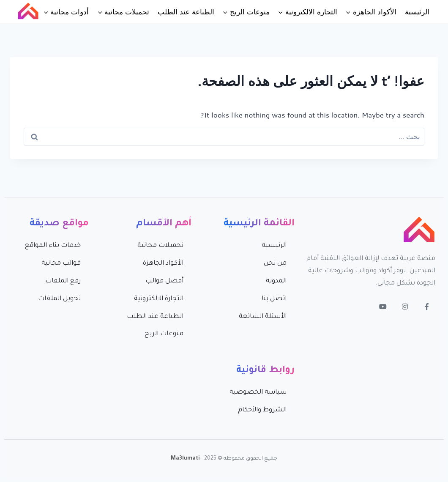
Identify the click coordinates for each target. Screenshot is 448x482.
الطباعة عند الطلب (186, 11)
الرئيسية (417, 11)
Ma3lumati (185, 459)
